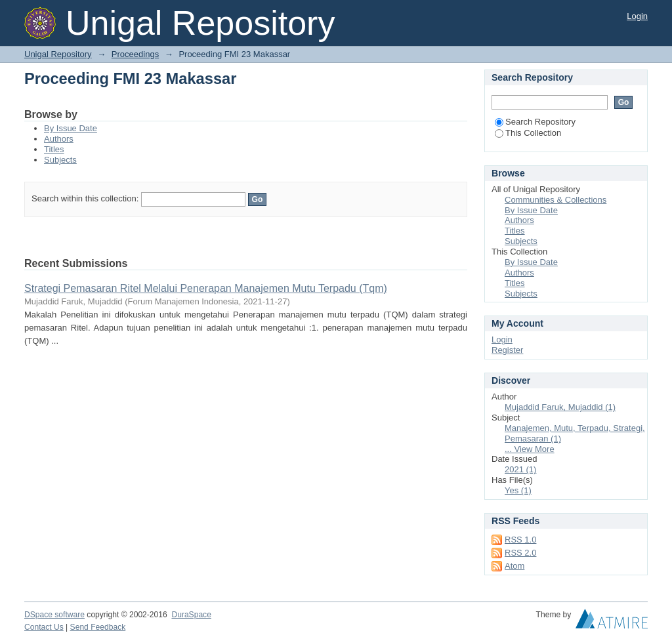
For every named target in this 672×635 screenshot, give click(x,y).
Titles (54, 149)
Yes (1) (518, 490)
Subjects (60, 160)
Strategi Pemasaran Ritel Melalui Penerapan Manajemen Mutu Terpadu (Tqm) (206, 288)
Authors (59, 139)
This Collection (528, 133)
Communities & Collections (556, 200)
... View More (530, 449)
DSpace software (54, 615)
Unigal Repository (58, 54)
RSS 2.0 (520, 553)
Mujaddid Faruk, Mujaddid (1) (560, 407)
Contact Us (44, 627)
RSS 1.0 (520, 540)
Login (637, 16)
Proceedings (135, 54)
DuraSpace (191, 615)
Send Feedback (98, 627)
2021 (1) (520, 469)
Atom (514, 566)
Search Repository (535, 122)
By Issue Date (71, 128)
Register (507, 350)
